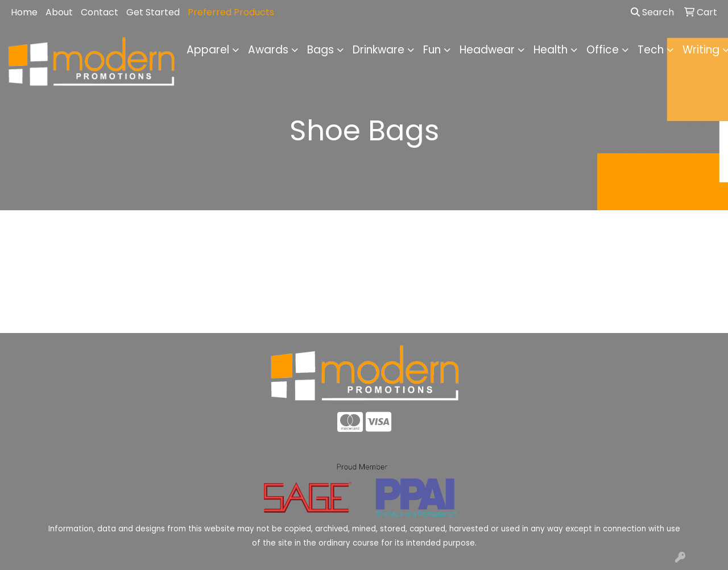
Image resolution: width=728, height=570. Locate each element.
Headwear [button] (487, 50)
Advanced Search (637, 316)
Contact (100, 12)
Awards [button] (268, 50)
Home (24, 12)
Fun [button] (432, 50)
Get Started (153, 12)
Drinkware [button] (379, 50)
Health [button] (551, 50)
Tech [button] (651, 50)
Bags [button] (320, 50)
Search (652, 12)
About (59, 12)
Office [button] (603, 50)
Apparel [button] (208, 50)
